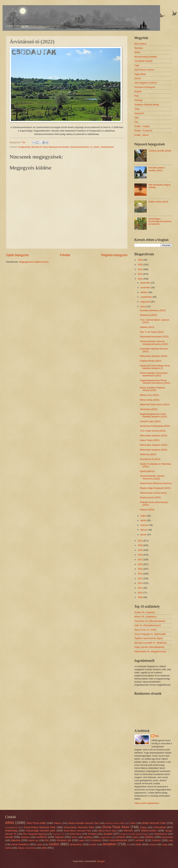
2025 (141, 265)
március (145, 525)
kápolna (16, 840)
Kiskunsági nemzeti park (41, 830)
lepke (82, 840)
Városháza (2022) (149, 409)
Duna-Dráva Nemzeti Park (40, 827)
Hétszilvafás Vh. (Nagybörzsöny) (150, 651)
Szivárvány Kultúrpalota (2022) (155, 426)
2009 (141, 597)
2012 (141, 583)
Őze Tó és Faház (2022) (152, 332)
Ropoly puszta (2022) (150, 497)
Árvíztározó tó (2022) (150, 459)
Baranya (138, 48)
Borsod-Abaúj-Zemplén (146, 57)
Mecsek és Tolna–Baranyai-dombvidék (50, 147)
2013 (141, 578)
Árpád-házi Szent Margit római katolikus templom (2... (155, 367)
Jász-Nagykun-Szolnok (146, 83)
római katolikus (20, 844)
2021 (141, 541)
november (146, 287)
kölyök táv (33, 840)
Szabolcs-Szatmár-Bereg (147, 105)
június (144, 306)
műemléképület (118, 840)
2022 (141, 279)
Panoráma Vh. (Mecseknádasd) (150, 621)
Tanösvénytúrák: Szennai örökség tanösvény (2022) (154, 343)
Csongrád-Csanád (143, 61)
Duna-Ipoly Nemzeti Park (79, 827)
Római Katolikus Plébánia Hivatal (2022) (152, 389)
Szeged (108, 834)
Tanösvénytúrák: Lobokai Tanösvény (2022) (152, 477)
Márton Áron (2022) (149, 395)
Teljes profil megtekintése (147, 803)
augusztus (146, 302)
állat (44, 848)
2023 (141, 274)
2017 (141, 559)
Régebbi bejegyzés (114, 255)
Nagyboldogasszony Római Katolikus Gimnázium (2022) (155, 382)
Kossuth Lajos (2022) (150, 421)
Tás (157, 736)
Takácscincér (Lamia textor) (153, 493)
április (144, 520)
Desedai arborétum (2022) (153, 310)
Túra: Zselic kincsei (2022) (153, 431)
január (144, 535)
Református (76, 834)
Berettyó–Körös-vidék (115, 823)
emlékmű (42, 837)
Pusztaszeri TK (59, 834)
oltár (171, 840)
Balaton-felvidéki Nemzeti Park (83, 823)
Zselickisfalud (107, 147)
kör (47, 840)
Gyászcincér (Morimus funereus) (156, 483)
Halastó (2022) (147, 327)
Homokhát (160, 827)
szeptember (146, 297)
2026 (141, 260)
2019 (141, 550)
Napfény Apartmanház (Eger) (149, 638)
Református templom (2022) (154, 356)
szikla (39, 844)
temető (93, 844)
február (144, 530)
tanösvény (76, 844)
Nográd (138, 91)
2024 (141, 269)
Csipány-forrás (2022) (151, 361)
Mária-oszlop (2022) (150, 400)
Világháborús (161, 834)
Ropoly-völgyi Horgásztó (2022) (155, 488)
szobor (54, 844)
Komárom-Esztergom (145, 87)
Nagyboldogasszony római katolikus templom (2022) (153, 415)
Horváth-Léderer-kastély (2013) (157, 169)
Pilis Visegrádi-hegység (34, 834)
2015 (141, 569)
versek (152, 844)
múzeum (96, 840)
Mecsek (128, 830)
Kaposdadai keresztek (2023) (154, 337)
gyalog (88, 837)
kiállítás (149, 837)
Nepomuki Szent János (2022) (155, 404)
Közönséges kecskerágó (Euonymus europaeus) (160, 221)
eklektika (25, 837)
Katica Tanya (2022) (150, 440)
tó (91, 147)
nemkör (140, 840)
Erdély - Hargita (142, 126)
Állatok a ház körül (26, 848)
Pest (137, 96)
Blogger (101, 861)
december (146, 283)
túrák (138, 844)
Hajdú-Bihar (140, 74)
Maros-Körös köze (107, 831)
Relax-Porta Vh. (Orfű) (145, 630)
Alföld (10, 823)
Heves (138, 78)
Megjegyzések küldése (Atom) (34, 262)
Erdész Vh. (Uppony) (145, 612)
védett (8, 848)
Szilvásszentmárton (80, 147)
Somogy (138, 100)
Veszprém (139, 113)
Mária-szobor (149, 830)
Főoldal (65, 255)
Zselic (96, 147)
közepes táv (64, 840)
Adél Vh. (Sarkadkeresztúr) (148, 625)
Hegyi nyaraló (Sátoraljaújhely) (149, 647)
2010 (141, 593)
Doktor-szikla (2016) (158, 202)
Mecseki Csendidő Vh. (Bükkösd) (151, 643)
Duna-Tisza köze (116, 827)
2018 (141, 555)
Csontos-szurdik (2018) (160, 151)
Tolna (137, 109)
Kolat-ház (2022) (148, 454)
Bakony (58, 823)
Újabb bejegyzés (17, 255)
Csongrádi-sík (11, 827)
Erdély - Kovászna (143, 131)
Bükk (133, 823)
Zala (136, 118)
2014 (141, 574)
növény (156, 840)
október (144, 292)
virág (165, 844)
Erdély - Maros (142, 135)
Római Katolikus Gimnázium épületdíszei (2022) (154, 374)
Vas (136, 122)
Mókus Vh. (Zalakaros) (145, 617)
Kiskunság (11, 830)
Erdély (143, 827)
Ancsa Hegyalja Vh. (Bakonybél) (150, 634)
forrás (74, 837)
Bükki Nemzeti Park (154, 823)
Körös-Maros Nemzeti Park (77, 831)
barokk (9, 837)
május (144, 516)
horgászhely (24, 147)
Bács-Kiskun (141, 44)
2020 (141, 545)
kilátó (136, 837)
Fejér (137, 65)
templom (110, 844)
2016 (141, 564)
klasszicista (167, 837)
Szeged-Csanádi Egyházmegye (134, 834)
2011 (141, 588)
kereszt (121, 837)
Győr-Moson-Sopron (144, 70)
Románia (92, 834)
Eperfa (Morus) (147, 471)
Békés (137, 52)
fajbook (59, 837)
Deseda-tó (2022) (148, 315)
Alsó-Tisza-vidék (36, 823)
